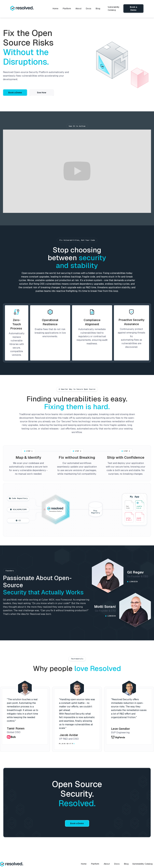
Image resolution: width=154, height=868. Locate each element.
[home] (22, 9)
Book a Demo (133, 9)
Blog (98, 9)
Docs (89, 9)
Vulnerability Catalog (114, 9)
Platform (67, 9)
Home (55, 9)
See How (42, 93)
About (78, 9)
